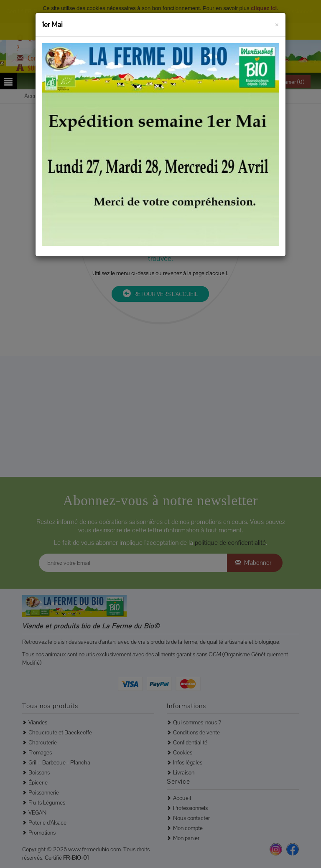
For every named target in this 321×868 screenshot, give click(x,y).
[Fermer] (277, 23)
